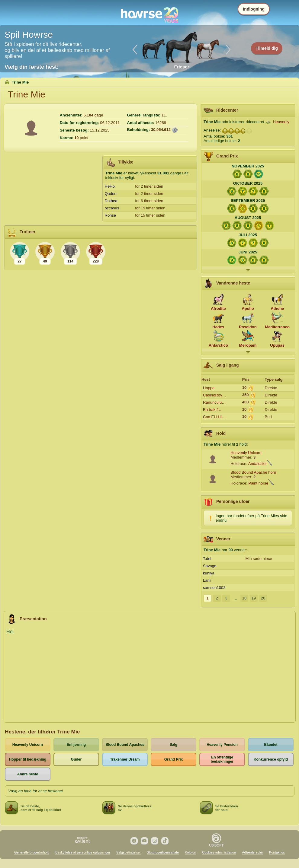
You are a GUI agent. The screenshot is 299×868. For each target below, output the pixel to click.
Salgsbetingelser (129, 852)
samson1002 (214, 588)
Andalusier (257, 464)
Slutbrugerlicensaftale (163, 852)
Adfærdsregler (252, 852)
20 (263, 598)
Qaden (111, 194)
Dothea (111, 201)
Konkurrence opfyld (271, 759)
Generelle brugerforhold (32, 852)
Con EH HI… (214, 417)
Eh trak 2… (213, 410)
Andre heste (28, 774)
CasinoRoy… (215, 395)
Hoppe (209, 388)
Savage (210, 566)
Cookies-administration (219, 852)
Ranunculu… (214, 402)
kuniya (209, 573)
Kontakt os (277, 852)
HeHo (110, 186)
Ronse (111, 215)
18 (244, 598)
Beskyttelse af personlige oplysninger (83, 852)
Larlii (207, 580)
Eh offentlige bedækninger (222, 759)
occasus (112, 208)
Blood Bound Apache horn (253, 472)
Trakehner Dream (125, 759)
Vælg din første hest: (32, 67)
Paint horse (259, 483)
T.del (207, 559)
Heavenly (281, 122)
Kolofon (190, 852)
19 (254, 598)
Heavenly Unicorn (246, 453)
